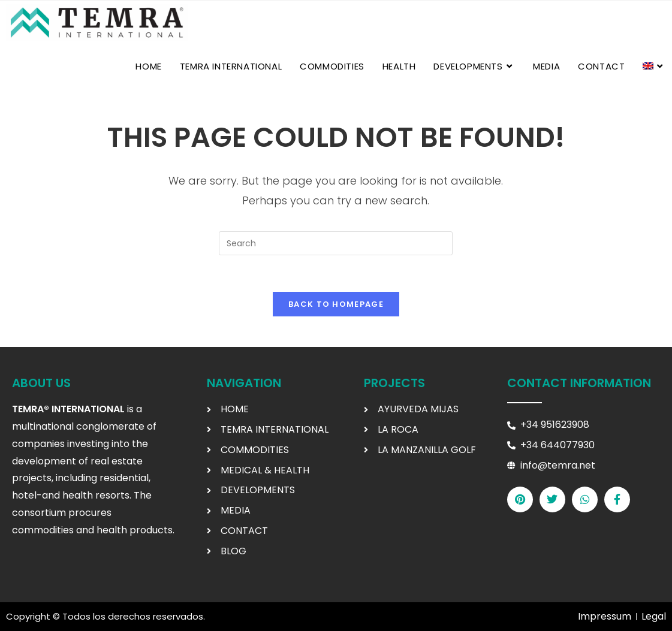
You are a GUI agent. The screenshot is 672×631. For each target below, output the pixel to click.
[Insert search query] (336, 243)
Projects (394, 383)
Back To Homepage (336, 304)
